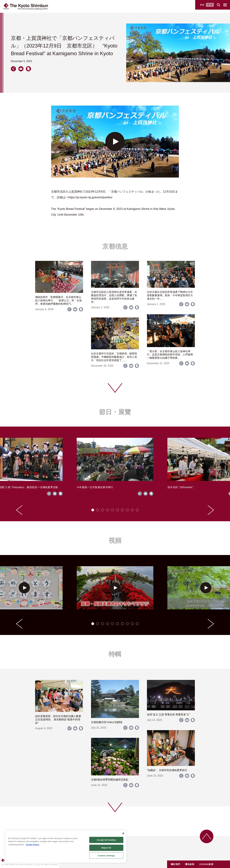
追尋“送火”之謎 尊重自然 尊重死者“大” (169, 715)
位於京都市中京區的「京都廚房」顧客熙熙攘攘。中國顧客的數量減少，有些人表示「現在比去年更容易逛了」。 (114, 357)
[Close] (123, 833)
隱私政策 (190, 864)
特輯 (115, 654)
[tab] (93, 510)
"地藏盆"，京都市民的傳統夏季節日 (167, 770)
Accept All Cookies (106, 840)
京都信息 (115, 246)
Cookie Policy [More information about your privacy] (33, 845)
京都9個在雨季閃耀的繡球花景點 (110, 780)
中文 (210, 5)
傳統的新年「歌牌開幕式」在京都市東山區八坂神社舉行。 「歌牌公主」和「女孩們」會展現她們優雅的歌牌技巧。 (58, 300)
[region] (66, 846)
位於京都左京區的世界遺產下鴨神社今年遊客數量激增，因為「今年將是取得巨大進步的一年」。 (170, 295)
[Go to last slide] (19, 510)
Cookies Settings (106, 856)
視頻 (115, 540)
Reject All (106, 848)
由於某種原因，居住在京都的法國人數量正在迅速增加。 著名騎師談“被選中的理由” (58, 719)
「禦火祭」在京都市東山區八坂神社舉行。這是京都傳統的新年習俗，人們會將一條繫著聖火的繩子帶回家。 (170, 355)
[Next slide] (211, 510)
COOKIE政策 (206, 864)
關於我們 (175, 864)
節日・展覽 (115, 412)
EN (202, 5)
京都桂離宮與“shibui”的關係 (107, 722)
